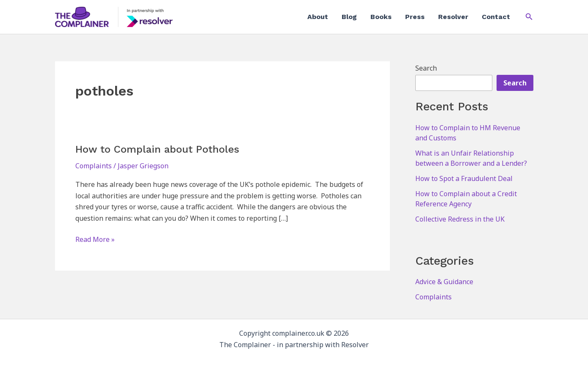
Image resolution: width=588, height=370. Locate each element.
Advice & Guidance (444, 282)
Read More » (95, 239)
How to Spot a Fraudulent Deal (464, 178)
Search (426, 68)
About (318, 17)
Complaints (94, 166)
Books (381, 17)
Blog (349, 17)
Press (415, 17)
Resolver (453, 17)
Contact (496, 17)
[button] (529, 17)
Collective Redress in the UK (460, 219)
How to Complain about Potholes (157, 149)
